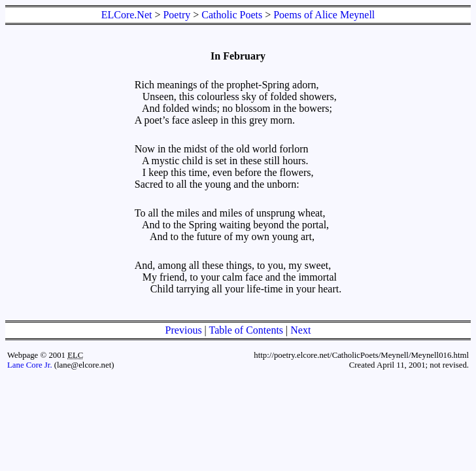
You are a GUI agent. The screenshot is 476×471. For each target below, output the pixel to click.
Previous (184, 330)
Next (300, 330)
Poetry (177, 15)
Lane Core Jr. (30, 365)
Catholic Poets (232, 15)
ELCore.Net (127, 15)
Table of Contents (246, 330)
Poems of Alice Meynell (324, 15)
